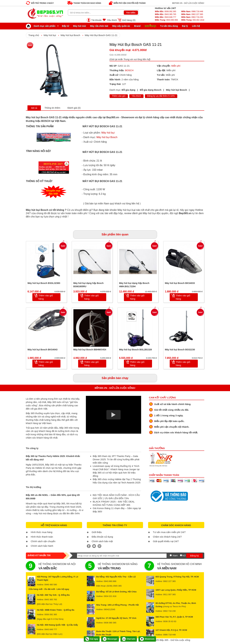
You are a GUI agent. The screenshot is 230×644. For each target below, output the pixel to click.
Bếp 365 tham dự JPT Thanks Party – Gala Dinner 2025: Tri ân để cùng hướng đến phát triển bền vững (116, 459)
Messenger (110, 639)
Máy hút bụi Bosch (70, 35)
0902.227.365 (192, 14)
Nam (175, 555)
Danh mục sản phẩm (42, 26)
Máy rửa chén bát (99, 26)
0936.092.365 (166, 11)
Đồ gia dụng (128, 90)
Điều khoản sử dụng (102, 537)
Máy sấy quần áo (121, 26)
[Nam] (171, 555)
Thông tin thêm (52, 108)
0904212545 (109, 609)
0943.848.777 (166, 17)
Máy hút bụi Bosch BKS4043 (43, 350)
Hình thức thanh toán (42, 537)
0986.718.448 (192, 11)
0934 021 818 (110, 596)
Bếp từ (66, 26)
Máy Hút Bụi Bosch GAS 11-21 (101, 35)
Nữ (184, 555)
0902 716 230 (169, 611)
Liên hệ (196, 26)
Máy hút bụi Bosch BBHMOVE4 (90, 350)
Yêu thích (112, 20)
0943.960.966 (166, 20)
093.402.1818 (193, 20)
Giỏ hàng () (129, 20)
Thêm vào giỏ (119, 96)
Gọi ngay (92, 639)
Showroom (147, 639)
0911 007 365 (169, 594)
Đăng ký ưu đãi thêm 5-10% (161, 96)
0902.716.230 (192, 17)
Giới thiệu (97, 532)
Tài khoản (97, 20)
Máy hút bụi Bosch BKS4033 (180, 283)
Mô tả (34, 108)
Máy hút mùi (80, 26)
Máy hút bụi (50, 35)
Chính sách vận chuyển (43, 541)
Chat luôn (129, 639)
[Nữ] (181, 555)
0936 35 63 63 (170, 621)
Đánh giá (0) (74, 108)
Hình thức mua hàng (42, 532)
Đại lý (185, 26)
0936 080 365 (110, 623)
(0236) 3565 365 (114, 586)
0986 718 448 (169, 635)
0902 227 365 (169, 581)
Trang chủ (34, 35)
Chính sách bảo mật (102, 541)
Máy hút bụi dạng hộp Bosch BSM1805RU (88, 285)
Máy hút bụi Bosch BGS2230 (180, 350)
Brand (137, 26)
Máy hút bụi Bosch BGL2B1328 (136, 350)
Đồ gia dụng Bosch (151, 90)
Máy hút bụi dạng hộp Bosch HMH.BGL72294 (134, 285)
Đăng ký (194, 556)
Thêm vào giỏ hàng (46, 297)
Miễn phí (176, 66)
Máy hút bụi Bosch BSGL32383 (44, 283)
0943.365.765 (166, 14)
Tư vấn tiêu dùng (169, 26)
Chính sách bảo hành (42, 546)
